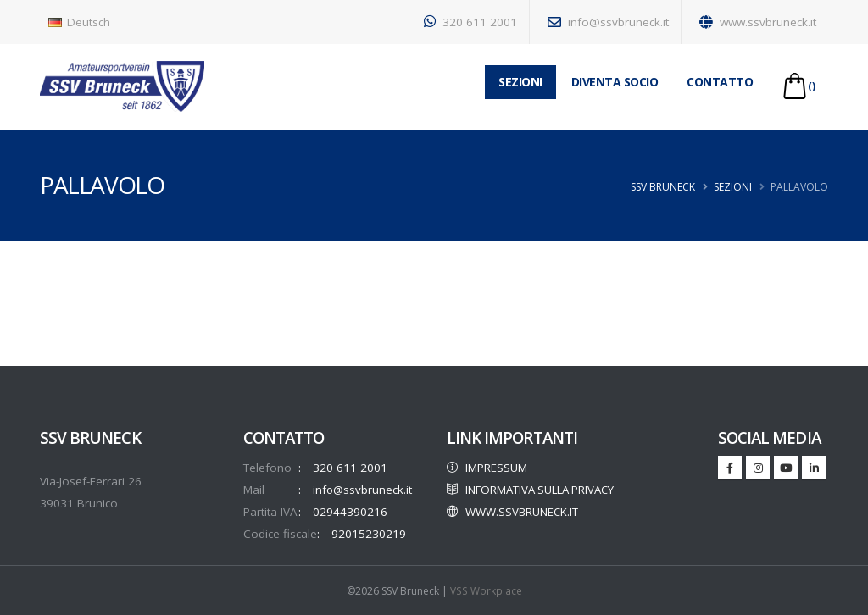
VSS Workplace (486, 590)
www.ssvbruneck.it (758, 22)
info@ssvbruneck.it (608, 22)
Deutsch (79, 22)
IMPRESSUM (489, 468)
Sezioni (733, 187)
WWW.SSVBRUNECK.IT (515, 534)
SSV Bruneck (663, 187)
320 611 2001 (470, 22)
